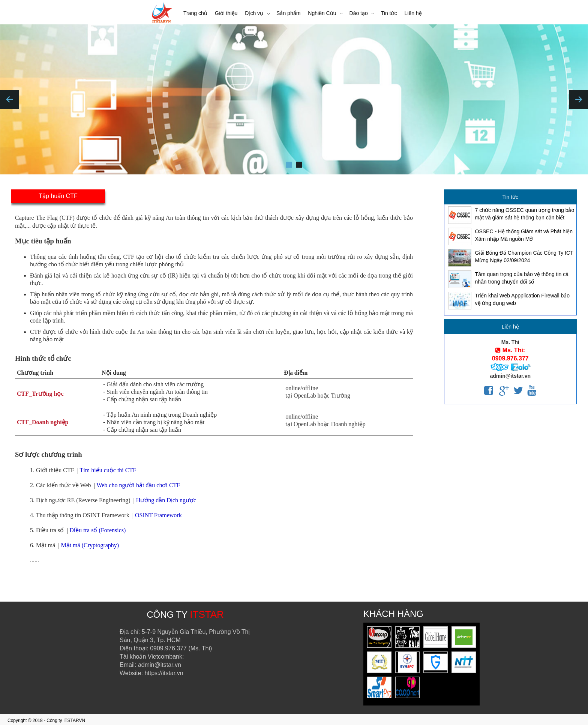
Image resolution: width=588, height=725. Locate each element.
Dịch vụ (254, 13)
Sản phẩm (288, 13)
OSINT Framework (158, 515)
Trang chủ (195, 13)
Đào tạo (359, 13)
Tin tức (389, 13)
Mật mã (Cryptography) (90, 545)
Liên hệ (413, 13)
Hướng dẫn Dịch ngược (166, 500)
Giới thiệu (226, 13)
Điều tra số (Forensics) (97, 530)
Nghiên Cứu (322, 13)
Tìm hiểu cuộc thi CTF (108, 470)
